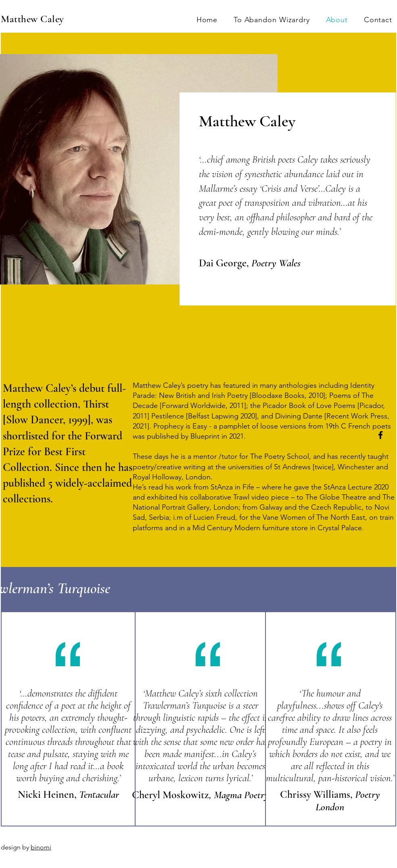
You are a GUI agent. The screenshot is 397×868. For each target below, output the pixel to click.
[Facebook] (380, 435)
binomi (41, 847)
